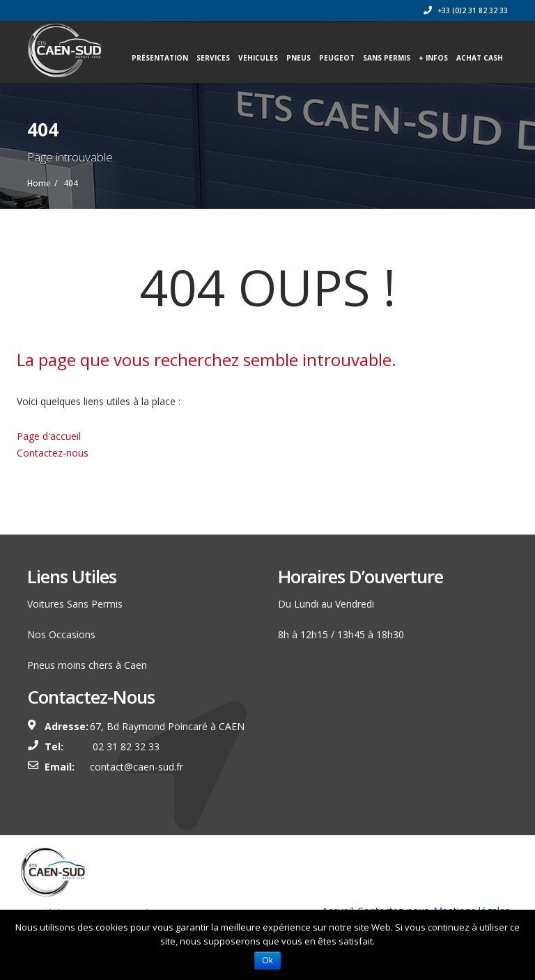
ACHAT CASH (480, 58)
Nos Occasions (61, 634)
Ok (267, 961)
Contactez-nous (53, 453)
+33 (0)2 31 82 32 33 (466, 10)
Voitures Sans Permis (75, 604)
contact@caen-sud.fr (137, 767)
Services (213, 58)
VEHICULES (258, 58)
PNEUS (298, 58)
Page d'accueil (49, 436)
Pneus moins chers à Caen (87, 665)
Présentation (160, 58)
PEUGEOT (337, 58)
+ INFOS (433, 58)
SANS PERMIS (387, 58)
